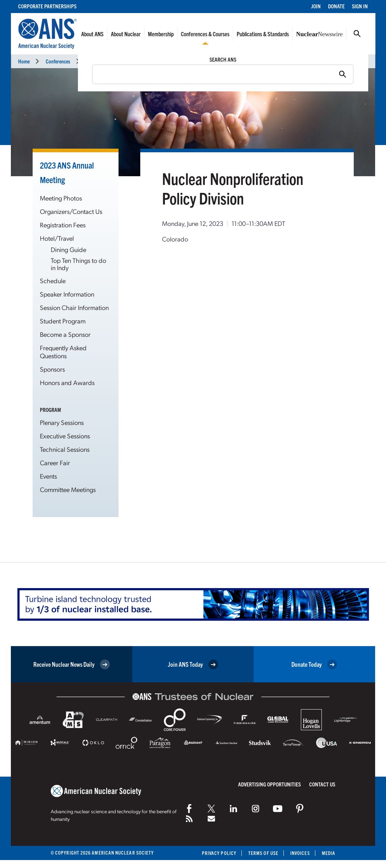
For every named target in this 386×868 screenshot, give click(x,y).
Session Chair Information (74, 307)
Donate (336, 6)
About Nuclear (126, 34)
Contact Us (322, 784)
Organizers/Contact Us (71, 211)
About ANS (92, 34)
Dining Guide (69, 249)
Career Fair (55, 462)
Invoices (300, 853)
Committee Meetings (68, 489)
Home (24, 61)
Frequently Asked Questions (63, 352)
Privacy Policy (219, 853)
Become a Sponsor (65, 334)
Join (316, 6)
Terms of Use (263, 853)
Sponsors (52, 369)
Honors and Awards (67, 382)
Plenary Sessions (62, 422)
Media (329, 853)
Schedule (53, 280)
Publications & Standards (263, 34)
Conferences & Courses (205, 34)
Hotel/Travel (57, 238)
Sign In (360, 6)
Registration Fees (63, 225)
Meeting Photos (61, 198)
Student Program (63, 321)
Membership (161, 34)
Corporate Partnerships (47, 6)
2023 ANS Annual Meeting (112, 61)
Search (357, 34)
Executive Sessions (65, 436)
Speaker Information (67, 294)
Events (48, 476)
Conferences (58, 61)
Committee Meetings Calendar (183, 61)
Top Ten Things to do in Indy (78, 264)
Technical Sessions (65, 449)
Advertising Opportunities (269, 784)
